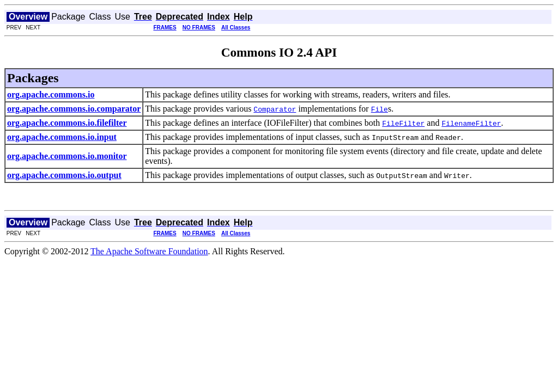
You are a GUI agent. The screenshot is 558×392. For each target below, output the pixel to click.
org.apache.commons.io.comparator (74, 109)
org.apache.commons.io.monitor (67, 156)
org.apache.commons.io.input (62, 137)
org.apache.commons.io (51, 94)
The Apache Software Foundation (149, 251)
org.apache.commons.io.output (64, 175)
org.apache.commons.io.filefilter (67, 123)
